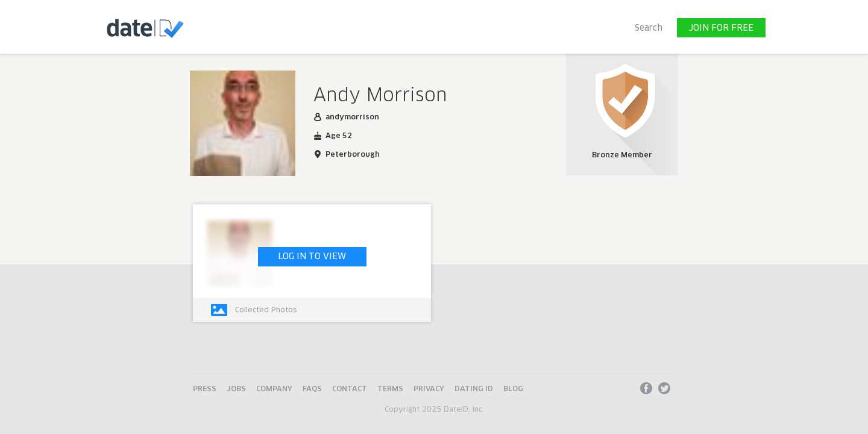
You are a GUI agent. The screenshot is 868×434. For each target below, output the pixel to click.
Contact (350, 389)
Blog (513, 389)
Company (274, 389)
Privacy (429, 389)
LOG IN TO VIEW (312, 257)
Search (649, 28)
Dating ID (474, 389)
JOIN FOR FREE (721, 28)
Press (205, 389)
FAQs (312, 389)
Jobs (236, 389)
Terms (390, 389)
